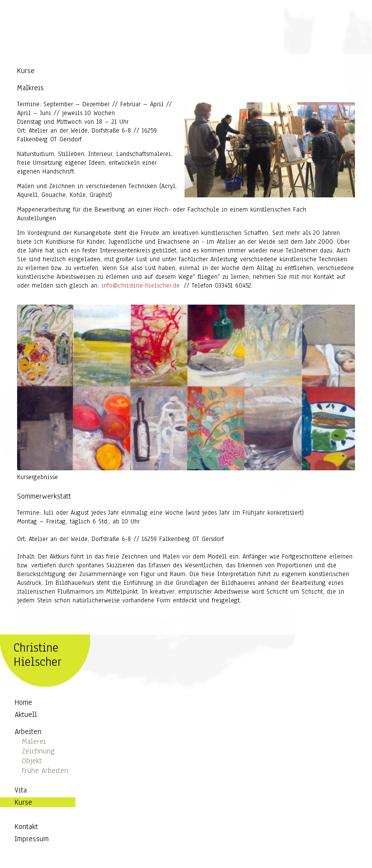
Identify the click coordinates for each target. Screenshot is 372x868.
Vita (21, 791)
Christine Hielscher (37, 656)
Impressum (32, 840)
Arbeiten (28, 733)
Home (23, 703)
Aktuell (26, 715)
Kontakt (26, 828)
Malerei (34, 742)
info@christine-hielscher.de (140, 287)
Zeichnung (38, 752)
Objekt (32, 762)
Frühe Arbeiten (45, 772)
